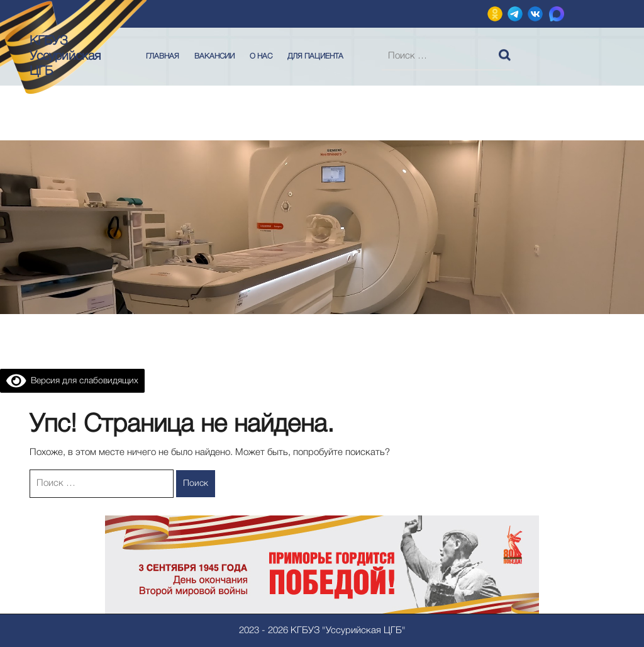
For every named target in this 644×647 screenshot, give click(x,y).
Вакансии (214, 56)
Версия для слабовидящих (72, 381)
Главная (163, 56)
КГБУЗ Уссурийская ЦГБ (65, 57)
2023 (249, 631)
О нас (261, 56)
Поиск (506, 52)
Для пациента (315, 56)
